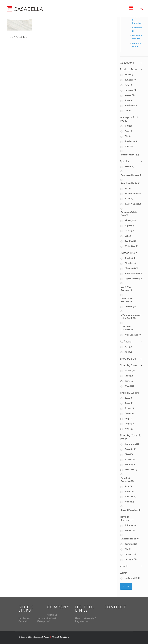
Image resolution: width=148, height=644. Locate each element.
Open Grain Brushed (127, 300)
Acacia (129, 167)
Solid (129, 376)
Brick (129, 75)
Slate (128, 486)
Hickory (130, 220)
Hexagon (131, 90)
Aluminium (132, 444)
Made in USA (132, 578)
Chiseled (130, 263)
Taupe (129, 424)
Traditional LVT (130, 155)
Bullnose (130, 80)
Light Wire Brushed (127, 289)
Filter (126, 586)
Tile (128, 111)
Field (128, 85)
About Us (52, 615)
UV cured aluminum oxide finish (131, 317)
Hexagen (130, 554)
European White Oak (129, 214)
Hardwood (24, 618)
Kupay (129, 226)
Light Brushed (133, 279)
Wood (129, 386)
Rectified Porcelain (127, 480)
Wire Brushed (133, 335)
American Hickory (132, 175)
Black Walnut (133, 204)
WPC (129, 146)
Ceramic (130, 449)
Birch (129, 199)
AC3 (128, 347)
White (129, 429)
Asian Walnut (133, 194)
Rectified (131, 106)
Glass (129, 454)
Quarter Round (130, 539)
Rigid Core (131, 141)
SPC (128, 126)
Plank (129, 100)
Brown (129, 408)
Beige (129, 398)
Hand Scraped (133, 274)
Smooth (130, 307)
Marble (130, 371)
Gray (128, 419)
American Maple (131, 183)
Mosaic (130, 95)
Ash (128, 188)
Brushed (130, 258)
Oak (128, 236)
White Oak (131, 246)
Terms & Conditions (61, 637)
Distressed (131, 268)
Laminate (42, 618)
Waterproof (43, 621)
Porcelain (131, 470)
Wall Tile (130, 497)
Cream (129, 413)
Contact (51, 618)
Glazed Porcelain (131, 510)
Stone (129, 381)
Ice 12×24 (18, 37)
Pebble (130, 465)
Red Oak (130, 241)
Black (129, 403)
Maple (129, 231)
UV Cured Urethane (127, 328)
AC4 (128, 352)
